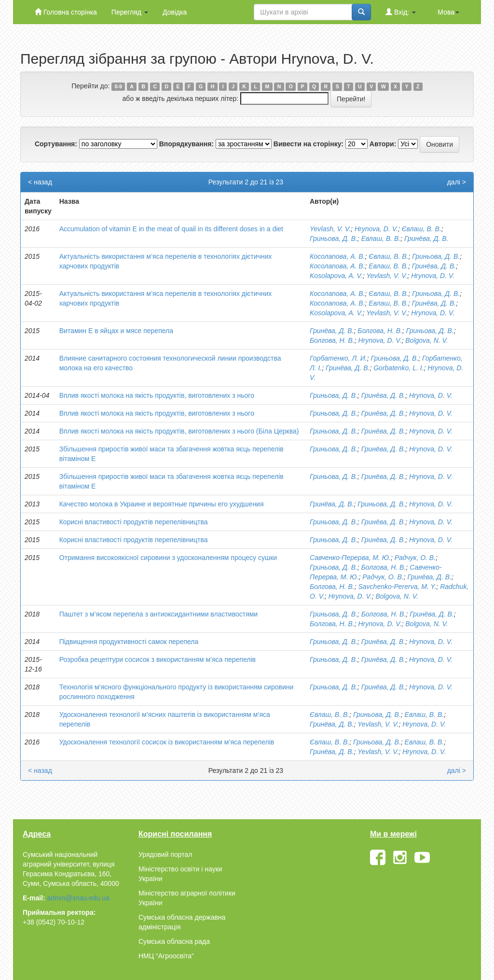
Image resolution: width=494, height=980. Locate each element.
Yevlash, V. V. (330, 229)
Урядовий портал (165, 854)
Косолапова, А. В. (337, 256)
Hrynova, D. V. (376, 229)
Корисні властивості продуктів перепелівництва (134, 522)
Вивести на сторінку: (309, 144)
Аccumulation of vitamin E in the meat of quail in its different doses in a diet (171, 229)
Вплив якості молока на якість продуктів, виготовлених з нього (157, 395)
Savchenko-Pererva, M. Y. (397, 587)
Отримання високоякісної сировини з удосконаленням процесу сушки (168, 558)
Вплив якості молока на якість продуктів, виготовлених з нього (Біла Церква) (179, 431)
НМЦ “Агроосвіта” (166, 956)
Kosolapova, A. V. (336, 276)
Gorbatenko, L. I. (398, 368)
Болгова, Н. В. (380, 331)
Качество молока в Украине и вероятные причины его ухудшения (162, 504)
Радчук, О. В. (415, 558)
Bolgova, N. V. (426, 340)
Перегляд (130, 12)
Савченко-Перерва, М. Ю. (350, 558)
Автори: (383, 144)
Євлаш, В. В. (422, 229)
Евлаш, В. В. (381, 238)
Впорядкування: (186, 144)
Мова (448, 12)
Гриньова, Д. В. (334, 238)
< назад (40, 182)
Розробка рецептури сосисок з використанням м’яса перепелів (158, 659)
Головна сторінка (66, 12)
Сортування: (56, 144)
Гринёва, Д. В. (426, 238)
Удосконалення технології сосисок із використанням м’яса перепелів (167, 742)
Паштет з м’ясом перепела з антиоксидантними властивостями (158, 614)
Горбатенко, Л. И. (338, 358)
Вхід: (401, 12)
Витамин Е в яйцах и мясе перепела (116, 331)
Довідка (175, 12)
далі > (457, 182)
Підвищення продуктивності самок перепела (129, 642)
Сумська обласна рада (174, 941)
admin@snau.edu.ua (78, 898)
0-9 (118, 86)
